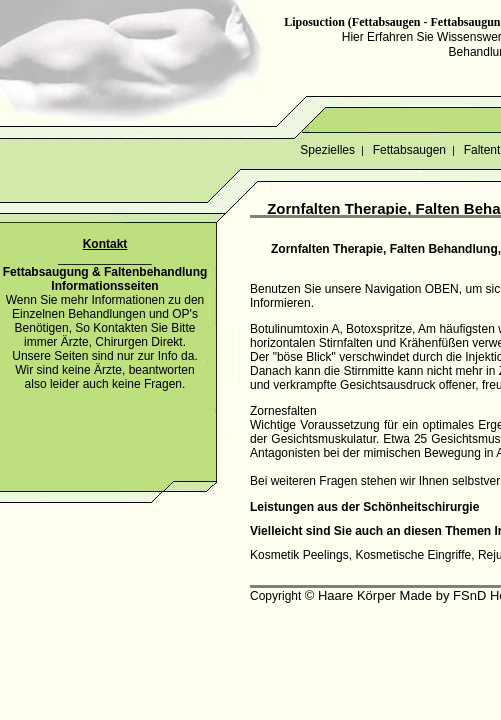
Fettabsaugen (409, 150)
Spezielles (327, 150)
